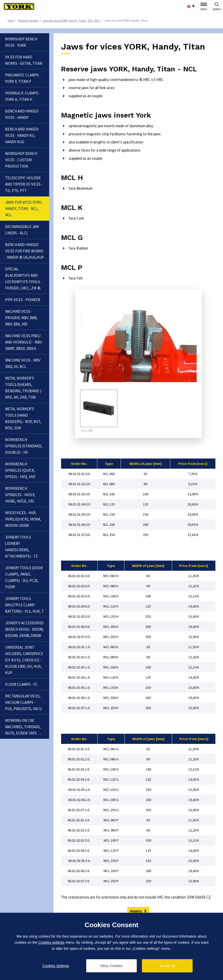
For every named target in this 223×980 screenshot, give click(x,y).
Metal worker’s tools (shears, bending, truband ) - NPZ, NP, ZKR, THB (24, 388)
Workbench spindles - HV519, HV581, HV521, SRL (20, 495)
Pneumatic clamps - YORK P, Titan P (23, 78)
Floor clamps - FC (21, 684)
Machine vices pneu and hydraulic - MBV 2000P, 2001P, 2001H (24, 342)
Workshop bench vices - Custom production (21, 160)
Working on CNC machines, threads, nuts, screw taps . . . (23, 727)
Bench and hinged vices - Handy (22, 114)
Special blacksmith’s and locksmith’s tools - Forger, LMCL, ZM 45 (24, 279)
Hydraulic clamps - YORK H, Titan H (23, 96)
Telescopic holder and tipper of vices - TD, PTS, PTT (24, 184)
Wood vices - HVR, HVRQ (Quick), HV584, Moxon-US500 (23, 519)
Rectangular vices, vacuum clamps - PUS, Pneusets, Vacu (23, 702)
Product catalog (28, 20)
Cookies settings (51, 942)
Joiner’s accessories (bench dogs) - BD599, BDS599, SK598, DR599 (24, 629)
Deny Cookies (111, 966)
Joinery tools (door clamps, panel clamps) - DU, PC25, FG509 (24, 577)
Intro (11, 20)
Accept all (167, 966)
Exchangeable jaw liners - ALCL (22, 230)
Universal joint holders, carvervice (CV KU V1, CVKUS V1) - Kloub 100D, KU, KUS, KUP (24, 660)
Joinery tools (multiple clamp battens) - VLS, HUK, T (24, 605)
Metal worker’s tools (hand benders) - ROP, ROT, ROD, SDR (23, 418)
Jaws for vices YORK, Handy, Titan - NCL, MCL (71, 20)
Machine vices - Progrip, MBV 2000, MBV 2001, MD (21, 318)
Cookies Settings (56, 966)
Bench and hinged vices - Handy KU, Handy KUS (22, 135)
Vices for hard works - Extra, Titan (24, 60)
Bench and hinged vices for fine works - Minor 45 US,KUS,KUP (24, 251)
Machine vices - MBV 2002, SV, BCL (23, 363)
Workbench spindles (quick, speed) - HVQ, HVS (20, 470)
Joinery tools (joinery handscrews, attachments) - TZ (21, 547)
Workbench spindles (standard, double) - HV (24, 446)
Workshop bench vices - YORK (21, 42)
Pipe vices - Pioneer (23, 300)
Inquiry (136, 911)
